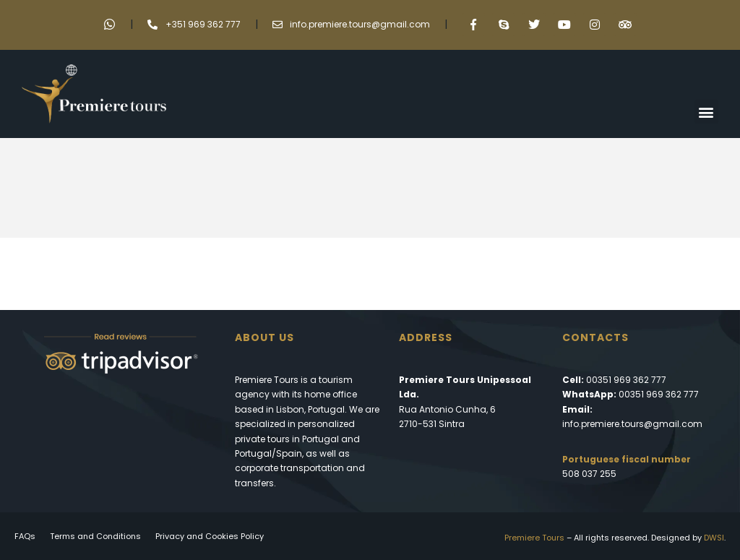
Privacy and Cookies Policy (210, 536)
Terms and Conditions (95, 536)
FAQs (25, 536)
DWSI (714, 538)
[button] (706, 112)
